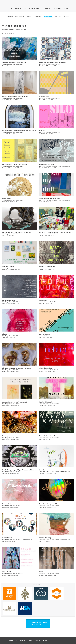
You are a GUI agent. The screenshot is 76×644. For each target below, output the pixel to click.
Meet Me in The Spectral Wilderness (51, 504)
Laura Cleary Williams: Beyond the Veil (15, 96)
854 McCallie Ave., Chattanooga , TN (60, 166)
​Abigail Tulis (43, 300)
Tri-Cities (66, 16)
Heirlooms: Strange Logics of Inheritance (53, 62)
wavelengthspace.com (9, 29)
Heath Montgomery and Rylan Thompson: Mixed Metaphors (22, 470)
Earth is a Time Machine (47, 266)
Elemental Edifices (9, 300)
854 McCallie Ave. (21, 29)
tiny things (43, 470)
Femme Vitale (7, 504)
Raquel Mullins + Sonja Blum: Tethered (15, 164)
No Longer (6, 436)
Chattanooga (48, 16)
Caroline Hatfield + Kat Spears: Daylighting (16, 232)
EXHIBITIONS (18, 8)
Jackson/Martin (20, 16)
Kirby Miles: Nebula (46, 368)
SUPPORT (57, 8)
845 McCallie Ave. (55, 268)
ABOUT (48, 8)
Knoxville (58, 16)
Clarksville (30, 16)
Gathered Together (9, 266)
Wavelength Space (7, 64)
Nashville (38, 16)
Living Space (7, 198)
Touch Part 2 (7, 572)
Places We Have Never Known (49, 436)
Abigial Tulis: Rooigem (47, 164)
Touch (41, 572)
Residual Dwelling (45, 538)
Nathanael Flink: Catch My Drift (49, 198)
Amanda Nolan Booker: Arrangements (15, 402)
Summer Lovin (44, 96)
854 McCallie (53, 302)
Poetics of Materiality (46, 402)
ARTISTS (36, 8)
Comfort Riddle (7, 538)
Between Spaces (45, 334)
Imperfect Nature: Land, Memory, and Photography (19, 130)
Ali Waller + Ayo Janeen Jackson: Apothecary (17, 368)
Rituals (5, 334)
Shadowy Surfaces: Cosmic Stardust (14, 62)
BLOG (66, 8)
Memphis (10, 16)
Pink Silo (42, 130)
